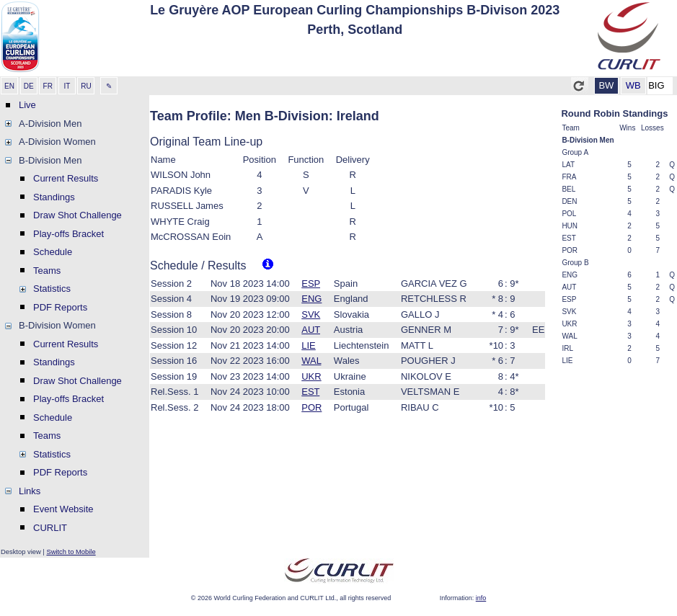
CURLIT (50, 528)
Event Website (63, 509)
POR (311, 407)
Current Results (66, 178)
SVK (311, 314)
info (481, 598)
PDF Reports (60, 307)
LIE (309, 345)
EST (310, 392)
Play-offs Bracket (68, 234)
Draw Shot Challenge (78, 215)
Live (27, 105)
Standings (54, 197)
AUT (311, 330)
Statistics (52, 289)
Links (30, 491)
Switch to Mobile (71, 552)
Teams (47, 271)
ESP (311, 284)
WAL (311, 361)
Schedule (53, 252)
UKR (311, 376)
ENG (311, 299)
